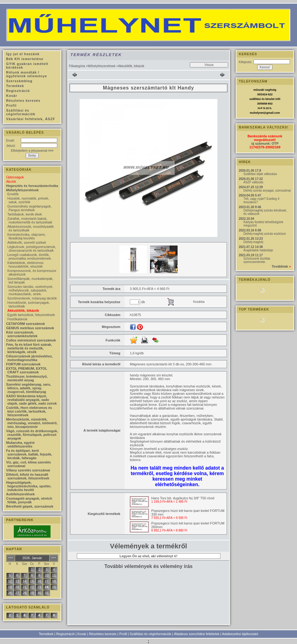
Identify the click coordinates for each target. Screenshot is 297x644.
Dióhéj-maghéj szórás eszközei (265, 234)
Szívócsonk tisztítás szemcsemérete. (257, 260)
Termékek (46, 634)
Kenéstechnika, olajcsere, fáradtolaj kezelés (26, 236)
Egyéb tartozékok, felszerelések (31, 315)
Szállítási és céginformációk (151, 634)
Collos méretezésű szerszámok (31, 340)
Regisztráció (65, 634)
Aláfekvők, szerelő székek (27, 242)
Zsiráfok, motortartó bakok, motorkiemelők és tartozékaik (30, 220)
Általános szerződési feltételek (197, 634)
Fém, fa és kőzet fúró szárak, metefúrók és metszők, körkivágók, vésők (29, 348)
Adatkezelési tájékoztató (240, 634)
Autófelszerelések (21, 494)
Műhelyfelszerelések (102, 66)
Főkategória (77, 66)
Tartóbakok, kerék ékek (25, 214)
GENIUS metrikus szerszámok (30, 328)
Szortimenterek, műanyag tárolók (32, 298)
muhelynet (257, 113)
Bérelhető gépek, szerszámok (30, 506)
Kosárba (199, 302)
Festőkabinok (17, 319)
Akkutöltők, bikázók (23, 311)
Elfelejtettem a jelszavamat (32, 151)
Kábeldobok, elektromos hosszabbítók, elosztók (25, 265)
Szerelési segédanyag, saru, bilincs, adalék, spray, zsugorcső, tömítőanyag (29, 388)
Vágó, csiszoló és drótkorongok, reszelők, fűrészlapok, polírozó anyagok (32, 435)
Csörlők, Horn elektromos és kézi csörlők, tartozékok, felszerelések (29, 411)
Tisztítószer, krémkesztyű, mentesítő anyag (27, 378)
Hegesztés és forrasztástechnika (32, 186)
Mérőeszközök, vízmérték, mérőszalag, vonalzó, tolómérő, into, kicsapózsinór (32, 423)
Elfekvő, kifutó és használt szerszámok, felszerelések (28, 476)
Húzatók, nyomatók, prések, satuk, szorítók (28, 200)
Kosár (82, 634)
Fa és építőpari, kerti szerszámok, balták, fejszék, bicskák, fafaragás (29, 454)
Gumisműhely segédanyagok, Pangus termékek (30, 208)
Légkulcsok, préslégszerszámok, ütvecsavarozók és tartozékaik (32, 249)
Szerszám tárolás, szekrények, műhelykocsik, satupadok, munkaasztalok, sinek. (30, 290)
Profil (123, 634)
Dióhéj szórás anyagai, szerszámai (267, 191)
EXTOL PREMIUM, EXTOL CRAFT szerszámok (27, 370)
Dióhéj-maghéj (253, 242)
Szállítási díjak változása (260, 174)
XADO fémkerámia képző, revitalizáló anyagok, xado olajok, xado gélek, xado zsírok (31, 400)
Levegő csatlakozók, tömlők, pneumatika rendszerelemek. (30, 257)
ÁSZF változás (253, 182)
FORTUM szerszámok (23, 364)
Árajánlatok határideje (258, 250)
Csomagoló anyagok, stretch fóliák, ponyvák (29, 500)
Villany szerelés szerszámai (28, 470)
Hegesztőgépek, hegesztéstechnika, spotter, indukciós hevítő (29, 486)
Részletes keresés (103, 634)
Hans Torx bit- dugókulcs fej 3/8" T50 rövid (183, 498)
